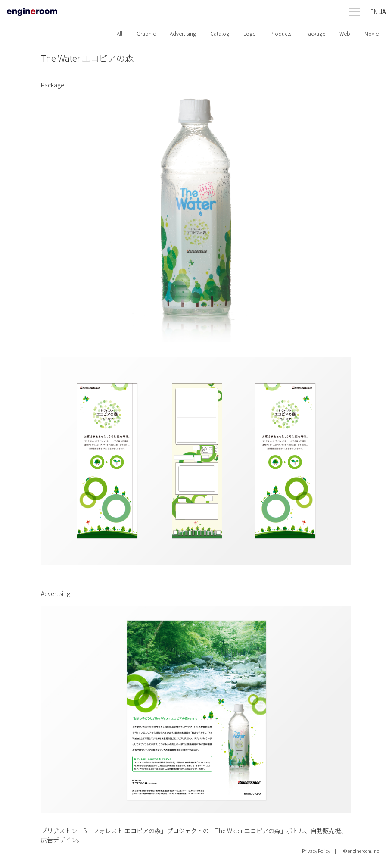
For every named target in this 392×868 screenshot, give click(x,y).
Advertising (183, 33)
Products (281, 33)
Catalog (220, 33)
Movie (372, 33)
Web (345, 33)
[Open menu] (367, 10)
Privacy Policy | (319, 851)
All (120, 33)
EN (374, 12)
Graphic (146, 33)
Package (315, 33)
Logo (250, 33)
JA (382, 12)
